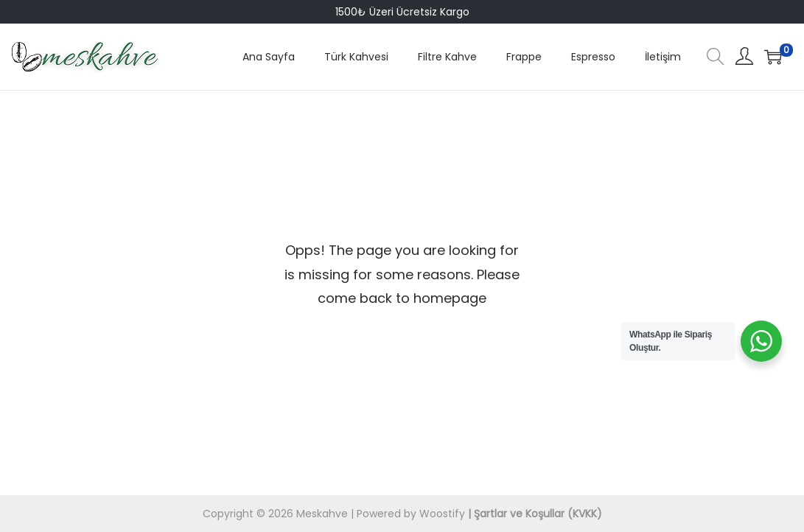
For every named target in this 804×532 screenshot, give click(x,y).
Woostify (442, 514)
